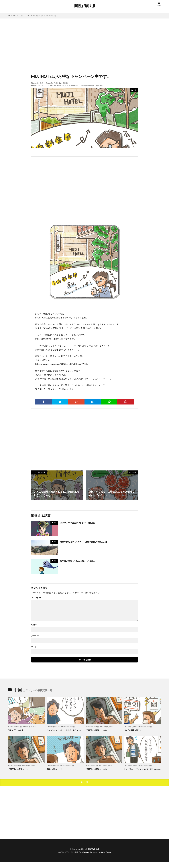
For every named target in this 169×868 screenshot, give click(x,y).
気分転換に (91, 86)
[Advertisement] (84, 45)
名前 (34, 625)
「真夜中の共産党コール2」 (21, 772)
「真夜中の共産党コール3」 (98, 730)
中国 (21, 16)
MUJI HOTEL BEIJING (46, 86)
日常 (67, 83)
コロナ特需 (83, 86)
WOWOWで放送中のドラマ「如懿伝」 (81, 523)
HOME (13, 16)
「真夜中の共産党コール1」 (98, 772)
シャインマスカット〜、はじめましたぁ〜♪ (64, 732)
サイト (34, 647)
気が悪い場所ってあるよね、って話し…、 (82, 561)
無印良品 (99, 86)
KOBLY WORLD (85, 6)
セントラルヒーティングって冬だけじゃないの (142, 773)
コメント (36, 598)
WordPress (107, 858)
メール (35, 636)
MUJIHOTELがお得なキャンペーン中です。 (42, 16)
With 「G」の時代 (17, 730)
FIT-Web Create (81, 858)
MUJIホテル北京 (60, 86)
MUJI (35, 86)
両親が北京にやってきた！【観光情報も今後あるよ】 (89, 542)
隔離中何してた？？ (56, 772)
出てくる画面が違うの (134, 730)
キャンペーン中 (72, 86)
